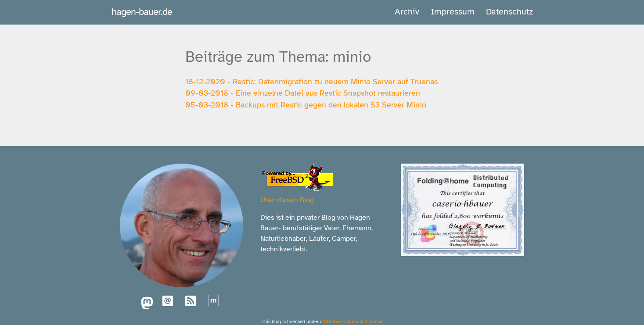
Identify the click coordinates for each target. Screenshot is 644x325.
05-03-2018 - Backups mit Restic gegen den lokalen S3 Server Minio (306, 105)
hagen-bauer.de (142, 12)
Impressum (453, 12)
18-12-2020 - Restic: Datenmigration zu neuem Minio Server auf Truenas (311, 82)
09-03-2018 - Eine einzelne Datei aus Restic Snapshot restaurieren (303, 93)
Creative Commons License (353, 321)
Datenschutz (509, 12)
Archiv (407, 12)
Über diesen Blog (287, 200)
